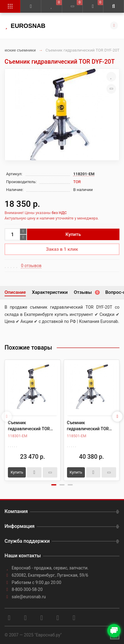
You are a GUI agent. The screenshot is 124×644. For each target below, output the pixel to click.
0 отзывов (31, 266)
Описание (15, 292)
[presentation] (7, 417)
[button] (54, 485)
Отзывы (86, 292)
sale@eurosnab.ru (29, 597)
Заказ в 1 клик (62, 249)
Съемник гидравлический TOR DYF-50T (88, 426)
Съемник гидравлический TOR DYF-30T (29, 426)
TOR (77, 182)
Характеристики (50, 292)
